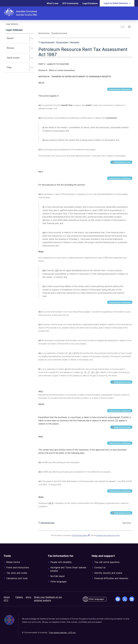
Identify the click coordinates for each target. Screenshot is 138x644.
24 (82, 372)
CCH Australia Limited (80, 536)
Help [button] (21, 68)
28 (70, 353)
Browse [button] (21, 48)
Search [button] (21, 39)
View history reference (120, 89)
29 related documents (59, 33)
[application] (20, 53)
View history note (121, 162)
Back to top (127, 523)
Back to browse (44, 33)
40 (66, 369)
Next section (75, 42)
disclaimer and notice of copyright (108, 536)
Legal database (14, 30)
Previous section (62, 42)
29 (74, 353)
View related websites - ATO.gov (63, 633)
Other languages (96, 599)
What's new (53, 3)
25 (85, 372)
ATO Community (70, 3)
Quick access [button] (21, 58)
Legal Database (90, 3)
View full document (48, 42)
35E (57, 270)
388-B (51, 503)
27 (66, 353)
